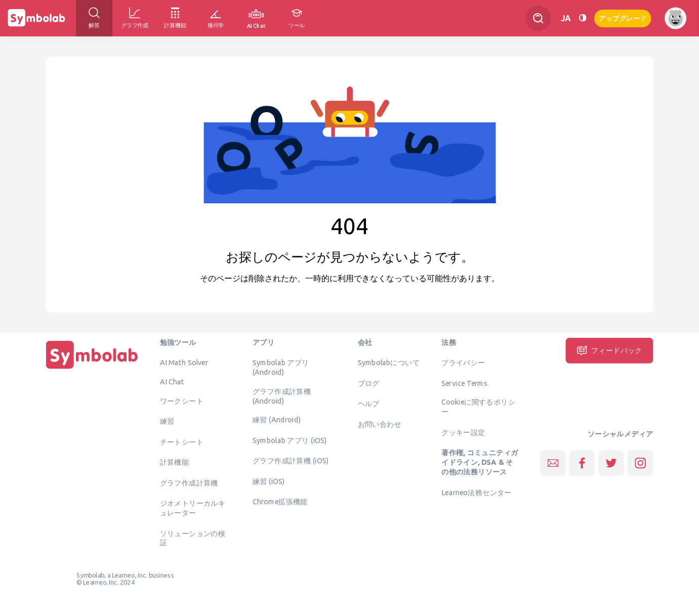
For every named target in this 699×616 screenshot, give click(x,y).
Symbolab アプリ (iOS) (290, 440)
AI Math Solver (184, 363)
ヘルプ (369, 404)
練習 (167, 421)
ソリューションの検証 (193, 538)
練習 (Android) (277, 420)
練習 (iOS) (269, 481)
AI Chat (172, 381)
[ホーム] (92, 369)
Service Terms (464, 383)
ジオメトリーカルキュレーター (193, 508)
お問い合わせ (380, 424)
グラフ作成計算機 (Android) (282, 396)
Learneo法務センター (477, 492)
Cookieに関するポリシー (478, 407)
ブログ (369, 383)
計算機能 (175, 462)
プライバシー (463, 363)
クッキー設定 (463, 432)
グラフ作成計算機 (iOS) (291, 461)
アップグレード (623, 17)
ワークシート (182, 401)
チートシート (182, 442)
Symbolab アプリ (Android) (281, 367)
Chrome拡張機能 (280, 502)
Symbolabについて (389, 363)
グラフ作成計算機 (189, 482)
